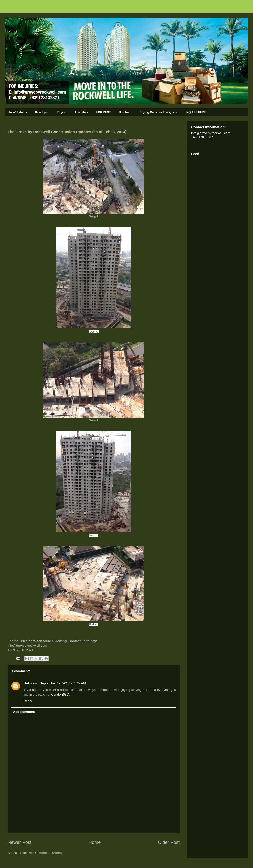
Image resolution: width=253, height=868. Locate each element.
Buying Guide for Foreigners (159, 112)
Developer (42, 112)
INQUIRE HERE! (196, 112)
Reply (28, 701)
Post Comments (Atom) (45, 853)
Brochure (125, 112)
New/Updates (18, 112)
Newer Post (19, 842)
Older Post (169, 842)
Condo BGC (60, 694)
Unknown (31, 683)
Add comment (24, 712)
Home (95, 842)
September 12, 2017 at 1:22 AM (63, 683)
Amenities (81, 112)
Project (62, 112)
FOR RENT (103, 112)
